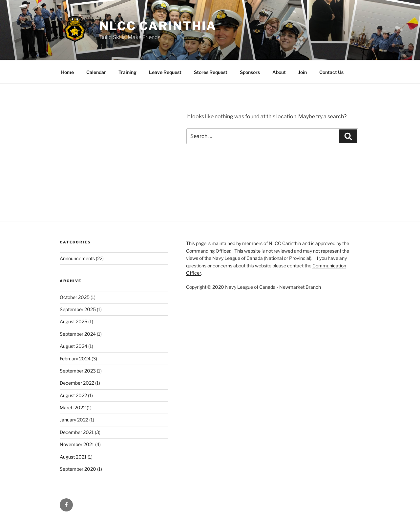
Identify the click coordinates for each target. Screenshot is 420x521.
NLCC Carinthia (158, 26)
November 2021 (77, 444)
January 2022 (74, 420)
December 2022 (77, 383)
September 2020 (78, 469)
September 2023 (78, 371)
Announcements (77, 258)
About (279, 72)
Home (67, 72)
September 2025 (78, 309)
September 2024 (78, 334)
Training (127, 72)
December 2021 (77, 432)
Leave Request (165, 72)
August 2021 (73, 457)
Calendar (96, 72)
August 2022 (73, 395)
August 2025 (73, 321)
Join (303, 72)
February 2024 (75, 359)
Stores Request (211, 72)
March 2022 (73, 408)
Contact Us (331, 72)
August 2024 (73, 346)
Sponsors (250, 72)
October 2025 (75, 297)
